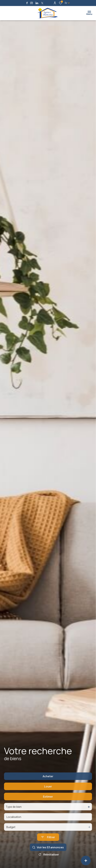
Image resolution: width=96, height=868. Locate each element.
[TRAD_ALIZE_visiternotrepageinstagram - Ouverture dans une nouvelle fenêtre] (32, 3)
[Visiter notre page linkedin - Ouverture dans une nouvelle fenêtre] (37, 3)
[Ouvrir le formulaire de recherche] (48, 846)
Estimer (48, 805)
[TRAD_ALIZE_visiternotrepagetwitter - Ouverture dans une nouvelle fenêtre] (42, 3)
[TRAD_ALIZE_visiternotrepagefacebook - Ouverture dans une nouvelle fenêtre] (27, 3)
